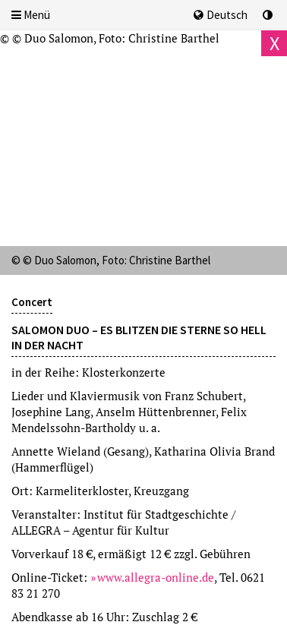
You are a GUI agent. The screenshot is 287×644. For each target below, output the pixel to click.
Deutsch (221, 15)
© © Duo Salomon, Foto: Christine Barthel (110, 38)
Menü (31, 15)
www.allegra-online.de (156, 577)
